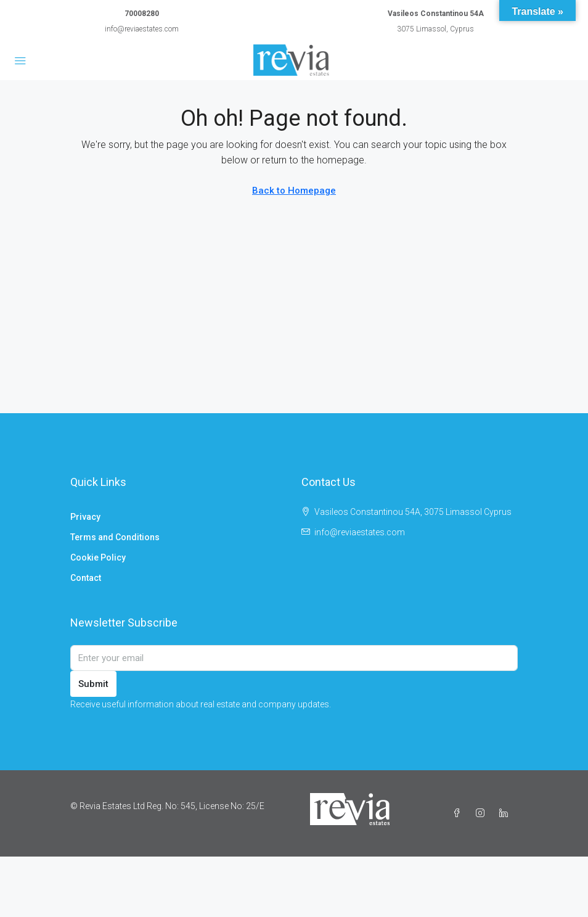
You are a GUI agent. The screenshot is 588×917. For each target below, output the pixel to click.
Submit (93, 684)
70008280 (142, 14)
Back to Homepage (294, 191)
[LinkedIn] (506, 813)
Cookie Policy (98, 557)
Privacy (85, 517)
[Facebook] (459, 813)
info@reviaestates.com (142, 29)
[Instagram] (483, 813)
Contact (86, 578)
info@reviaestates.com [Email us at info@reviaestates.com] (360, 532)
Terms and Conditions (115, 537)
